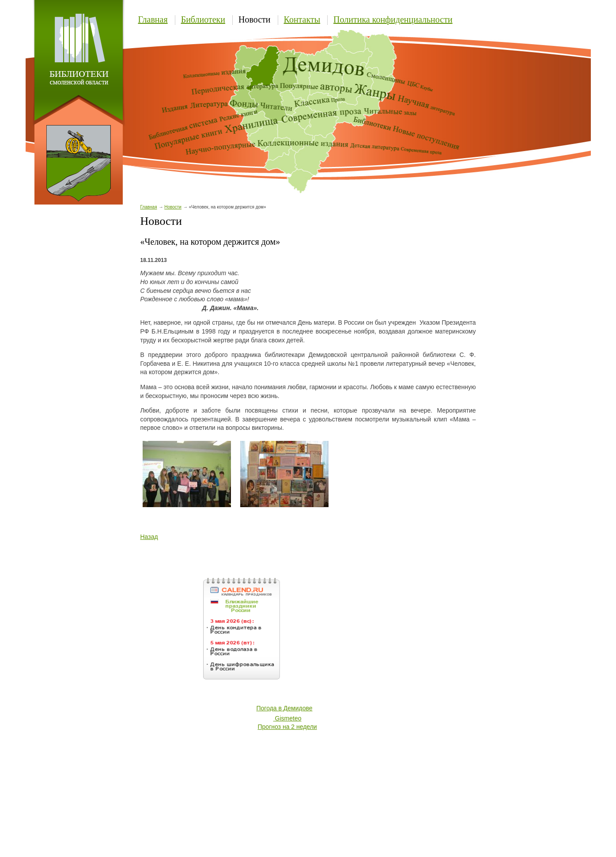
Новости (255, 19)
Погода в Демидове (285, 708)
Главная (153, 19)
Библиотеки (203, 19)
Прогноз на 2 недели (287, 727)
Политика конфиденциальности (393, 19)
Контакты (302, 19)
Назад (149, 537)
